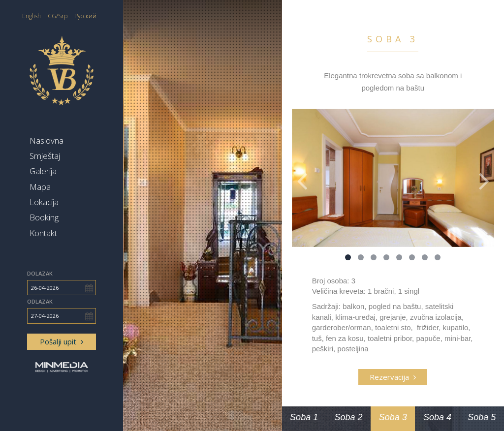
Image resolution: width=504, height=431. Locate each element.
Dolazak (40, 273)
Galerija (43, 171)
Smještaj (45, 156)
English (31, 16)
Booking (44, 217)
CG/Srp (58, 16)
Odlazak (40, 301)
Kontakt (43, 233)
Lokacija (44, 202)
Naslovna (47, 140)
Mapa (40, 187)
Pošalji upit (62, 341)
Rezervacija (393, 377)
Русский (85, 16)
